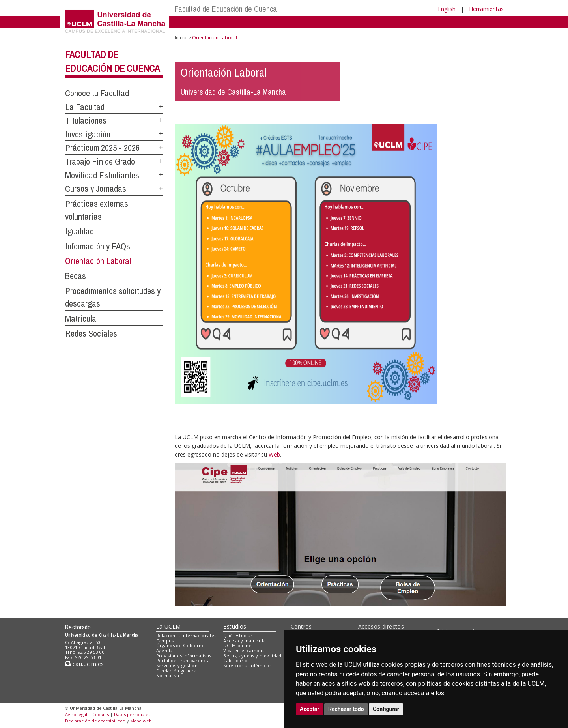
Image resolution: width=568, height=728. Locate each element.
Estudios (235, 626)
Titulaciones (86, 120)
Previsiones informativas (184, 656)
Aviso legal (76, 714)
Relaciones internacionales (186, 635)
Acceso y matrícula (244, 641)
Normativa (168, 675)
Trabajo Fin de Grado (100, 161)
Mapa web (141, 721)
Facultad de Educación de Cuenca (226, 9)
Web (274, 454)
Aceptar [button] (310, 709)
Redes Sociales (91, 333)
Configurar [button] (386, 709)
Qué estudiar (238, 635)
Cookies (101, 714)
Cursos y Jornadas (96, 189)
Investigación (88, 134)
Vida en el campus (244, 650)
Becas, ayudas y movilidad (252, 656)
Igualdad (79, 231)
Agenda (164, 650)
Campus (165, 641)
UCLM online (237, 645)
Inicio (181, 38)
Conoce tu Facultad (97, 93)
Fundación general (177, 671)
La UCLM (169, 626)
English (447, 9)
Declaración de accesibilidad (95, 721)
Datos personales (132, 714)
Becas (76, 276)
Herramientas (486, 9)
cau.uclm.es (84, 664)
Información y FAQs (98, 246)
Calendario (235, 660)
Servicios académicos (247, 665)
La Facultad (85, 107)
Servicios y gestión (177, 665)
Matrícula (81, 318)
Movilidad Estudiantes (102, 175)
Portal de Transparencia (183, 660)
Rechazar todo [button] (346, 709)
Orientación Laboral (98, 261)
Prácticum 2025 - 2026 (102, 148)
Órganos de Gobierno (180, 645)
